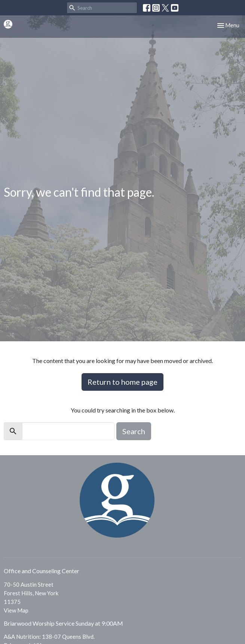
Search (134, 431)
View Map (16, 610)
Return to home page (122, 382)
